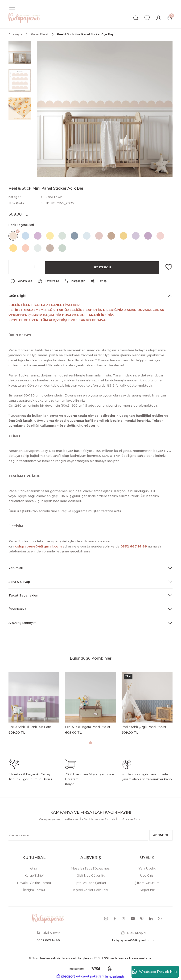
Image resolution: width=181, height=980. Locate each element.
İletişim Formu (34, 890)
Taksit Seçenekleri (23, 595)
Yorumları (16, 568)
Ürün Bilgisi (17, 295)
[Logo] (24, 18)
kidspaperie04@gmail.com (38, 546)
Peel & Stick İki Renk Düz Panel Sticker (30, 727)
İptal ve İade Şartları (91, 882)
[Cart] (170, 18)
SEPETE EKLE (102, 267)
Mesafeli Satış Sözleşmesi (91, 868)
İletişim (34, 868)
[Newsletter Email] (77, 835)
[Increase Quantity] (34, 267)
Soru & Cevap (19, 581)
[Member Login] (158, 18)
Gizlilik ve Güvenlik (91, 875)
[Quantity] (24, 267)
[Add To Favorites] (169, 267)
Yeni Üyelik (147, 868)
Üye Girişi (147, 875)
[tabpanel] (34, 704)
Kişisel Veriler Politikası (90, 890)
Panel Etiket (55, 197)
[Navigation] (12, 9)
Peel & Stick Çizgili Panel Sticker (144, 727)
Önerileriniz (17, 609)
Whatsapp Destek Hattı (155, 972)
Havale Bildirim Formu (34, 882)
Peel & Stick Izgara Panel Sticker (88, 727)
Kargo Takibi (34, 875)
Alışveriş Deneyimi (23, 623)
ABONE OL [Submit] (160, 835)
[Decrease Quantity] (13, 267)
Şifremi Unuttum (147, 882)
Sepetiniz (147, 890)
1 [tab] (90, 743)
